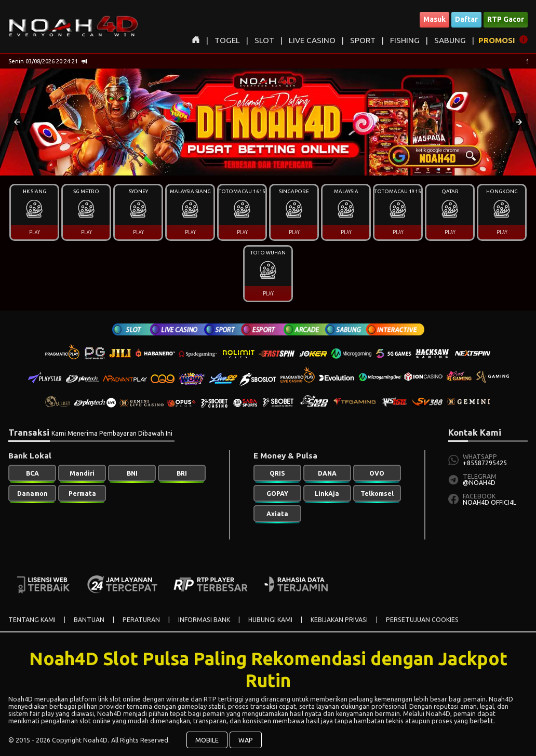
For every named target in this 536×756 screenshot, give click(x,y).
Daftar (466, 19)
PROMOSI (497, 40)
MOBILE (207, 740)
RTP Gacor (506, 19)
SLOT (264, 40)
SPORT (363, 40)
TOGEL (227, 40)
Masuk (434, 19)
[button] (17, 122)
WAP (246, 740)
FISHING (405, 40)
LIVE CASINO (312, 40)
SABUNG (450, 40)
